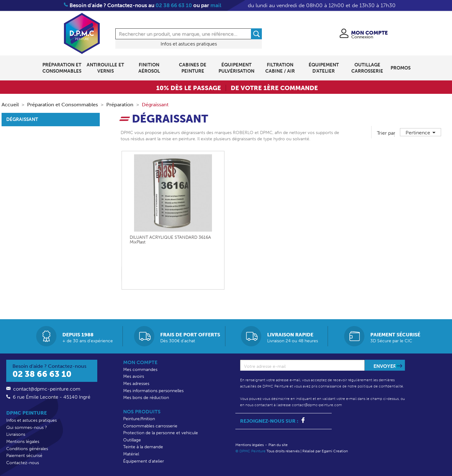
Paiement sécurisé (24, 456)
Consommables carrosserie (150, 426)
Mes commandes (140, 370)
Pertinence (422, 132)
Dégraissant (22, 119)
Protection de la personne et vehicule (161, 433)
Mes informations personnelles (153, 391)
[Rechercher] (189, 34)
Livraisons (16, 434)
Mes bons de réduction (146, 398)
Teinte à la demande (143, 447)
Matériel (131, 454)
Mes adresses (136, 384)
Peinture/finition (139, 419)
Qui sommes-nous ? (27, 428)
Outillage (132, 440)
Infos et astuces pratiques (189, 44)
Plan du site (278, 445)
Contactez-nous (23, 463)
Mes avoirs (134, 376)
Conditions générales (27, 449)
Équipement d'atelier (144, 461)
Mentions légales (23, 442)
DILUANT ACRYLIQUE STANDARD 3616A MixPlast (170, 240)
